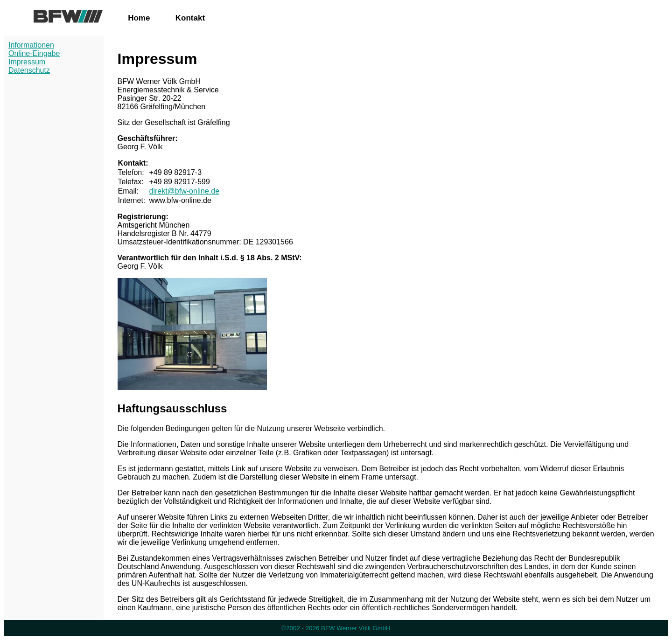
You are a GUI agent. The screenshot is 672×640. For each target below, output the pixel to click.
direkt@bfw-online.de (184, 191)
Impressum (27, 62)
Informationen (31, 45)
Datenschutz (29, 70)
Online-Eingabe (34, 53)
